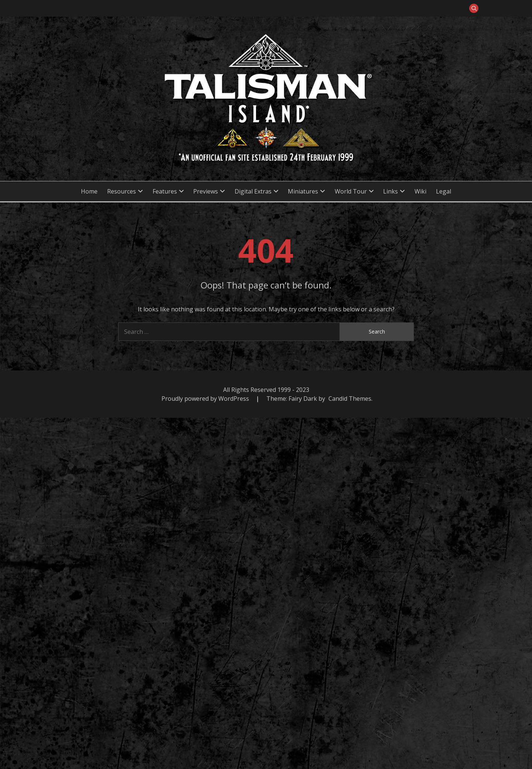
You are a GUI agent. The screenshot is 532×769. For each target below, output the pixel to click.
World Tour (351, 191)
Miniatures (303, 191)
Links (391, 191)
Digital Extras (253, 191)
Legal (444, 191)
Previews (206, 191)
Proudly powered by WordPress (206, 399)
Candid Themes (350, 399)
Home (89, 191)
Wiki (420, 191)
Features (165, 191)
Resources (122, 191)
